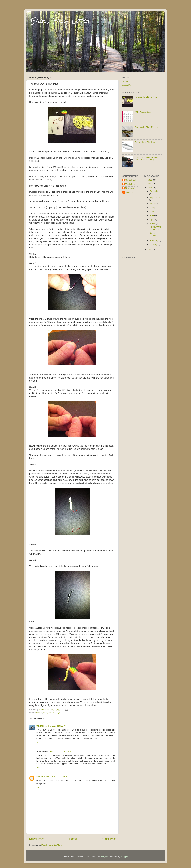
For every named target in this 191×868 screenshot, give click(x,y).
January (154, 244)
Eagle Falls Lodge (61, 21)
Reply (39, 742)
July (152, 208)
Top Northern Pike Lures (145, 142)
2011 (150, 188)
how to (39, 713)
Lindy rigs (48, 713)
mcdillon (41, 777)
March (153, 223)
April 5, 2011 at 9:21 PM (56, 726)
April (152, 220)
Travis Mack (131, 184)
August (153, 204)
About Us (127, 85)
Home (73, 839)
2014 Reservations (143, 112)
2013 (150, 180)
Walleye (57, 713)
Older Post (109, 839)
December (155, 191)
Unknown (130, 188)
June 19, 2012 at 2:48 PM (57, 777)
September (155, 197)
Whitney (40, 726)
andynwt (104, 857)
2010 (150, 249)
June (152, 212)
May (152, 216)
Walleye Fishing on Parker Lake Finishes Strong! (146, 158)
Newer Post (36, 839)
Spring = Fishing (154, 234)
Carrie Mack (131, 180)
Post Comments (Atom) (52, 845)
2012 (150, 184)
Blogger (124, 857)
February (154, 241)
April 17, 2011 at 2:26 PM (60, 751)
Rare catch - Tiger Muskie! (146, 127)
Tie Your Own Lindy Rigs (146, 97)
